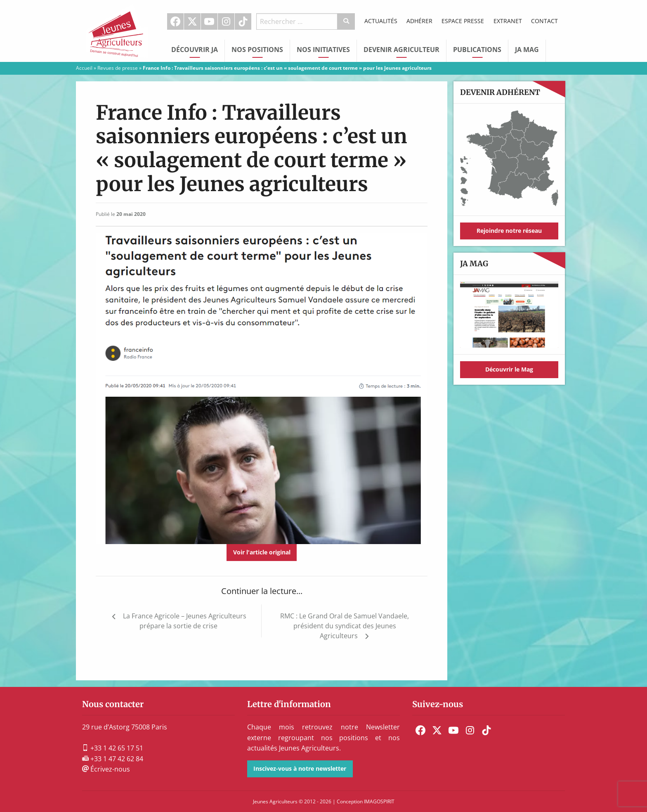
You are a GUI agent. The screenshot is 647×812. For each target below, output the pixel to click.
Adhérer (419, 21)
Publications (477, 50)
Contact (544, 21)
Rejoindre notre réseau (509, 231)
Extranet (508, 21)
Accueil (84, 68)
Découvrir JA (195, 50)
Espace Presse (463, 21)
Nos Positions (257, 50)
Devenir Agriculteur (401, 50)
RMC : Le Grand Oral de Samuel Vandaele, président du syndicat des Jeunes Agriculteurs (345, 626)
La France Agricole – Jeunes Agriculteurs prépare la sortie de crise (185, 621)
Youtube (209, 21)
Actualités (381, 21)
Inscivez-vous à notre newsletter (300, 768)
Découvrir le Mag (509, 369)
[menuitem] (176, 21)
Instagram (226, 21)
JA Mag (527, 50)
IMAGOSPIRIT (379, 801)
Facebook (175, 21)
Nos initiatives (323, 50)
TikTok (243, 21)
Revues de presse (118, 68)
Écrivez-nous (106, 769)
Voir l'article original (262, 552)
